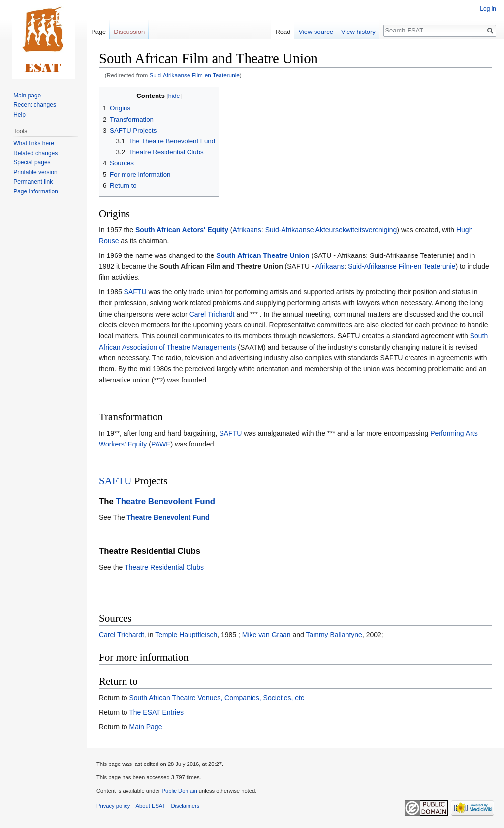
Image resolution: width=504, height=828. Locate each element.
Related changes (35, 153)
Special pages (32, 162)
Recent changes (35, 105)
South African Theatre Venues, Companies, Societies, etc (216, 698)
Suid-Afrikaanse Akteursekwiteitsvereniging (331, 230)
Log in (488, 9)
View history (358, 32)
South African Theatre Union (263, 255)
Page (98, 32)
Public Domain (179, 791)
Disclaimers (186, 806)
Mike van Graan (267, 635)
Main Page (145, 727)
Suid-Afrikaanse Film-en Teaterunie (195, 75)
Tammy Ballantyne (334, 635)
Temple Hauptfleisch (186, 635)
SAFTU (135, 292)
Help (19, 115)
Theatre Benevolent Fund (166, 501)
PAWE (161, 444)
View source (316, 32)
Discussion (129, 32)
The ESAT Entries (156, 712)
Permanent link (33, 182)
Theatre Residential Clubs (164, 567)
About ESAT (151, 806)
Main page (27, 96)
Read (283, 32)
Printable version (35, 172)
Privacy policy (113, 806)
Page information (36, 191)
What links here (34, 143)
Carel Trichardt (212, 314)
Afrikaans (247, 230)
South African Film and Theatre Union (221, 266)
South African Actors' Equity (182, 230)
